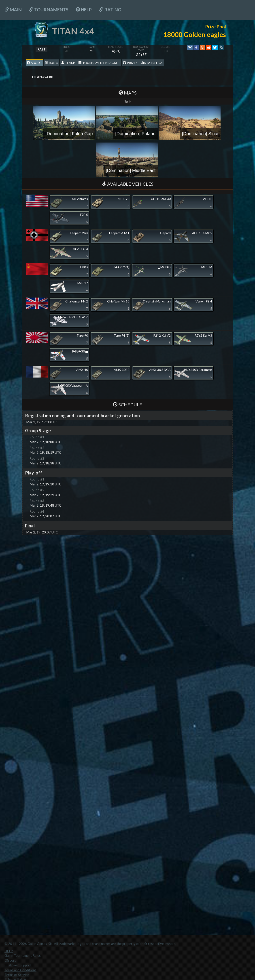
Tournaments (49, 10)
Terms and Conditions (20, 970)
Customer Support (18, 965)
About (34, 63)
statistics (152, 63)
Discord (10, 960)
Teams (68, 63)
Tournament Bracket (99, 63)
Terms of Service (17, 975)
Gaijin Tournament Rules (23, 955)
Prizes (130, 63)
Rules (52, 63)
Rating (110, 10)
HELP (84, 10)
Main (13, 10)
